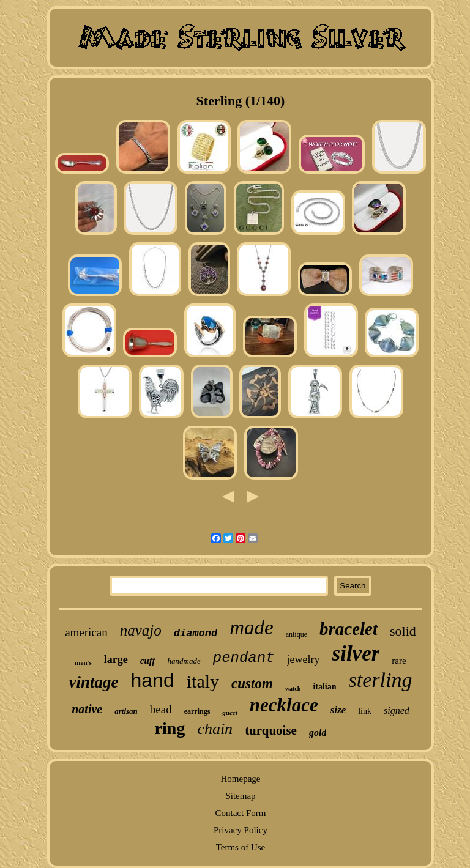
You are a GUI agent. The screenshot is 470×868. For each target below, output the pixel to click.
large (116, 659)
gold (318, 733)
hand (153, 680)
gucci (229, 713)
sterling (381, 680)
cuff (148, 661)
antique (297, 634)
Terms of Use (241, 847)
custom (252, 684)
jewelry (304, 659)
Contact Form (241, 813)
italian (324, 687)
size (338, 710)
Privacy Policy (241, 830)
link (365, 711)
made (251, 628)
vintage (94, 682)
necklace (284, 705)
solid (403, 631)
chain (215, 729)
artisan (126, 711)
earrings (197, 711)
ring (170, 728)
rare (399, 661)
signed (397, 710)
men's (83, 662)
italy (203, 681)
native (87, 709)
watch (293, 688)
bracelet (349, 629)
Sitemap (240, 796)
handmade (184, 661)
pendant (244, 658)
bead (161, 709)
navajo (141, 630)
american (86, 632)
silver (356, 654)
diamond (196, 633)
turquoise (271, 730)
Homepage (240, 779)
